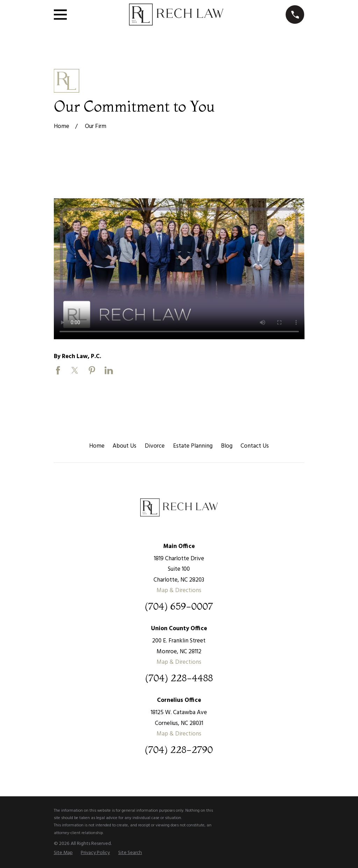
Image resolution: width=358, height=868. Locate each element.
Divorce (155, 446)
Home (97, 446)
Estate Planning (193, 446)
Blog (227, 446)
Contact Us (255, 446)
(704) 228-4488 (179, 678)
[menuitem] (63, 853)
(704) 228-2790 (179, 750)
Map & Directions (179, 590)
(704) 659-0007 (179, 606)
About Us (124, 446)
